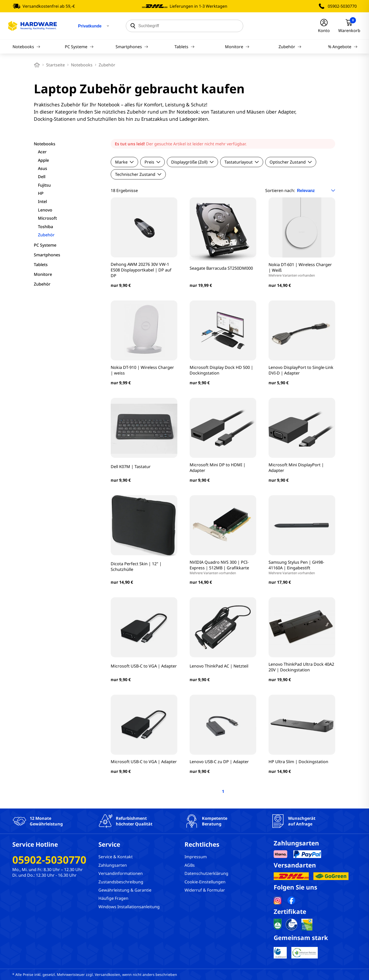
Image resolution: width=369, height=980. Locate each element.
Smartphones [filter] (47, 255)
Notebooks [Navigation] (26, 47)
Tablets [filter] (41, 265)
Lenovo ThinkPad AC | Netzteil (219, 666)
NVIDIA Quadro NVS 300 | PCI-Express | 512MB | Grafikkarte (223, 567)
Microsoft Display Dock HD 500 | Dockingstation (221, 370)
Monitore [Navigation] (237, 47)
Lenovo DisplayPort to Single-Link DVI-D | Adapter (301, 370)
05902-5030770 (342, 6)
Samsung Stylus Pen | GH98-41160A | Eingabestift (302, 567)
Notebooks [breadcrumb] (82, 65)
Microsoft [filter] (47, 218)
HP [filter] (41, 193)
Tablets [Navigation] (184, 47)
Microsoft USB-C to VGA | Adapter (144, 666)
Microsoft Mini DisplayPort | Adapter (296, 468)
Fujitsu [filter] (44, 185)
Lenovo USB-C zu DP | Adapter (219, 762)
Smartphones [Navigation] (132, 47)
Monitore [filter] (43, 274)
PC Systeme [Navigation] (79, 47)
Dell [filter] (42, 177)
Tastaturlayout (242, 162)
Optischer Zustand (291, 162)
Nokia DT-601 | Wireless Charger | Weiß (302, 270)
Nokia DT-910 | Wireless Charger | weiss (142, 370)
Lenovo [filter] (45, 210)
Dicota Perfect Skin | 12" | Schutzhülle (136, 567)
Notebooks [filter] (45, 144)
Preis (152, 162)
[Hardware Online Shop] (33, 26)
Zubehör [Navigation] (290, 47)
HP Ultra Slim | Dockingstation (298, 762)
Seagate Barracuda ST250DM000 (221, 268)
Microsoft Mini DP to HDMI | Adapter (218, 468)
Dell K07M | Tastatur (131, 467)
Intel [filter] (42, 201)
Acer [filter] (42, 152)
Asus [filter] (43, 168)
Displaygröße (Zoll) (192, 162)
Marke (124, 162)
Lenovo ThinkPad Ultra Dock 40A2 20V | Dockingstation (301, 667)
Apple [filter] (43, 160)
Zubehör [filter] (46, 235)
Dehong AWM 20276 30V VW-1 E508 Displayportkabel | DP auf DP (141, 270)
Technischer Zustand (138, 174)
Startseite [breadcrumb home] (55, 65)
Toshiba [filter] (45, 227)
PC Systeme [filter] (45, 245)
